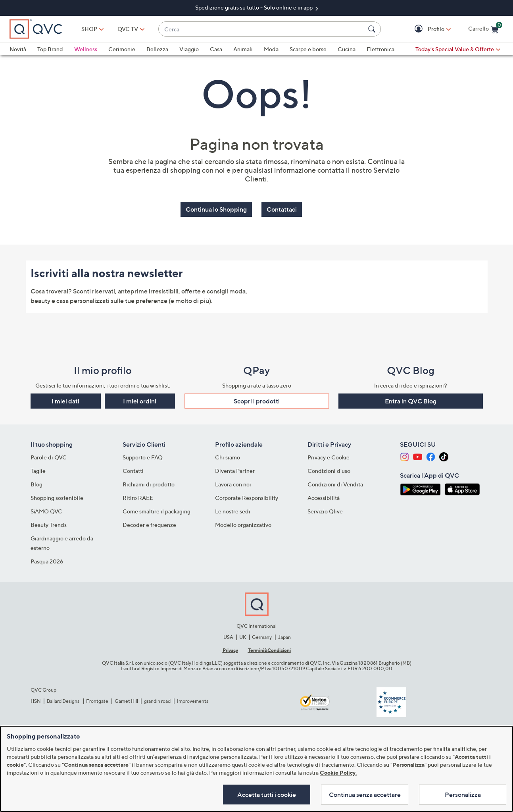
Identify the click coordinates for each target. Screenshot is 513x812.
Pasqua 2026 (47, 561)
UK (243, 637)
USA (228, 637)
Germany (262, 637)
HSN (36, 701)
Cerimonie (122, 49)
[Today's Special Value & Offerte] (458, 49)
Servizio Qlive (325, 511)
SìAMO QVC (46, 511)
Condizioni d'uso (329, 471)
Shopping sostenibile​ (57, 498)
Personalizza (463, 795)
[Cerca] (373, 29)
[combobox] (262, 29)
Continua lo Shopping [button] (216, 209)
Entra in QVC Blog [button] (411, 401)
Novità (18, 49)
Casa (216, 49)
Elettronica (380, 49)
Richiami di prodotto (149, 484)
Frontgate (97, 701)
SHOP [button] (89, 29)
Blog (37, 484)
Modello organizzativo (243, 525)
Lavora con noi (233, 484)
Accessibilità (324, 498)
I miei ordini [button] (140, 401)
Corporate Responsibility (247, 498)
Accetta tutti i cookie (267, 795)
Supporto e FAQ (143, 457)
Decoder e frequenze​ (149, 525)
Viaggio (189, 49)
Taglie (38, 471)
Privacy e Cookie (329, 457)
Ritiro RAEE (138, 498)
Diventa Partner (235, 471)
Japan (284, 637)
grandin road (157, 701)
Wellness (86, 49)
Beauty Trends (49, 525)
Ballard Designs (63, 701)
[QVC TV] (128, 29)
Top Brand (50, 49)
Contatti (133, 471)
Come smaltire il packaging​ (157, 511)
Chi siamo (228, 457)
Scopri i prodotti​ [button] (257, 401)
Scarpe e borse (308, 49)
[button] (420, 29)
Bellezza (157, 49)
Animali (243, 49)
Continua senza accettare (365, 795)
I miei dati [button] (65, 401)
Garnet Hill (126, 701)
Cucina (347, 49)
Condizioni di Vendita (335, 484)
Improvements (193, 701)
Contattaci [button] (282, 209)
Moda (271, 49)
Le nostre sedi (233, 511)
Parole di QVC (49, 457)
